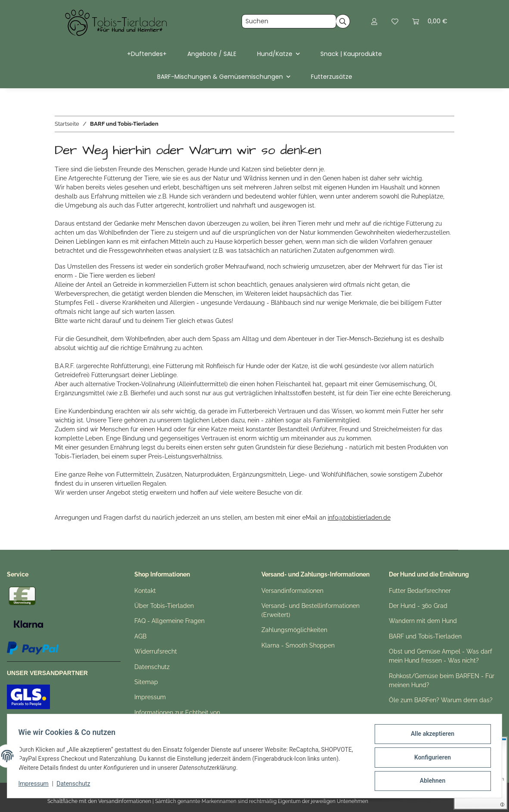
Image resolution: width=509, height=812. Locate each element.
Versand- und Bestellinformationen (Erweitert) (310, 610)
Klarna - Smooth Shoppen (298, 645)
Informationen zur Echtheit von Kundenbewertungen (177, 717)
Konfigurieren (430, 759)
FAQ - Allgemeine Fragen (169, 621)
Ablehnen (430, 781)
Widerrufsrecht (156, 651)
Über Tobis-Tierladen (164, 606)
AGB (140, 636)
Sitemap (146, 682)
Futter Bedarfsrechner (420, 591)
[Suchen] (289, 22)
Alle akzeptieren (430, 737)
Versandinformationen (292, 591)
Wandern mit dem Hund (423, 621)
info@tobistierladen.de (359, 518)
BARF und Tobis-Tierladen (425, 636)
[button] (374, 21)
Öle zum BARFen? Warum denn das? (441, 700)
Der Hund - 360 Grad (418, 606)
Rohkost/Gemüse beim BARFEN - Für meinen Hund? (442, 680)
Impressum (36, 785)
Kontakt (145, 591)
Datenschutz (76, 785)
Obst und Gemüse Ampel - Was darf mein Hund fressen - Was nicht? (441, 656)
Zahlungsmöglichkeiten (294, 630)
